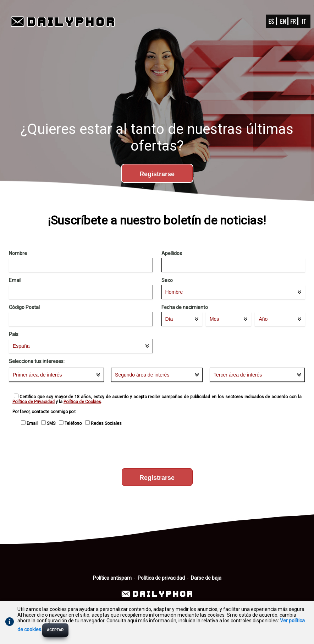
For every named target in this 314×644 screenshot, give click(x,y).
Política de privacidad (161, 578)
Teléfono (71, 423)
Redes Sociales (104, 423)
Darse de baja (206, 578)
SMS (49, 423)
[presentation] (157, 449)
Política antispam (112, 578)
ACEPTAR (55, 630)
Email (30, 423)
